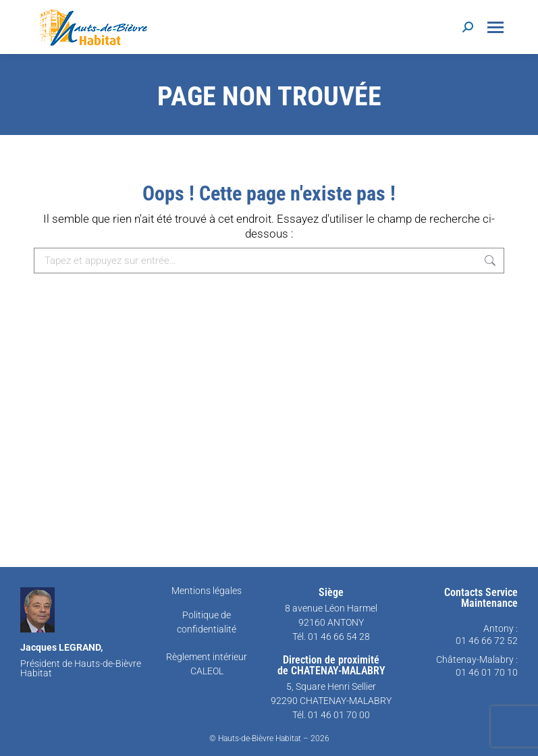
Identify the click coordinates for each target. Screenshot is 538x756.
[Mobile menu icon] (495, 27)
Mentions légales (207, 591)
